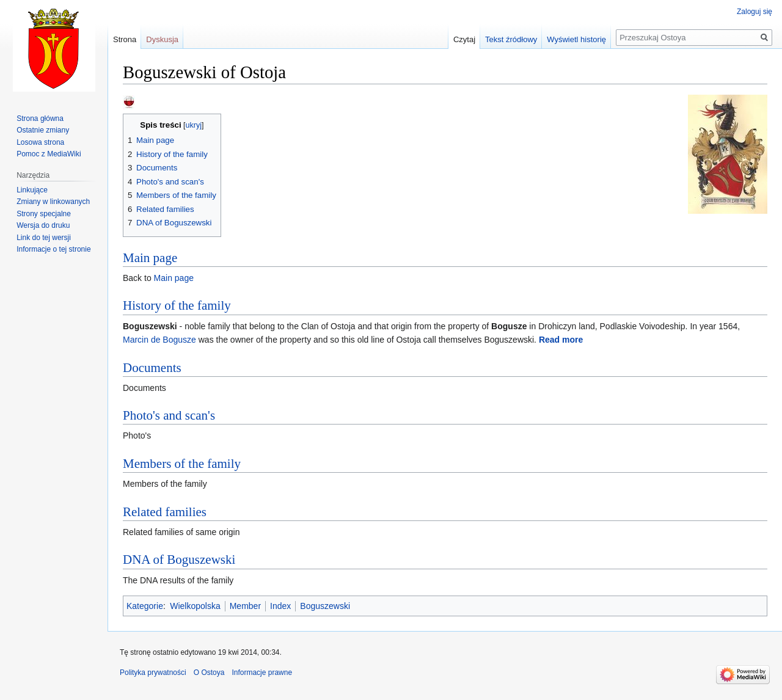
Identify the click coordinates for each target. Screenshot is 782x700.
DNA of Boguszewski (179, 560)
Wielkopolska (195, 606)
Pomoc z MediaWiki (49, 154)
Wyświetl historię (576, 39)
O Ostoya (209, 673)
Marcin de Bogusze (159, 340)
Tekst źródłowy (511, 39)
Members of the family (182, 464)
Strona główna (40, 118)
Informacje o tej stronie (53, 249)
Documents (152, 368)
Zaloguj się (755, 12)
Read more (561, 340)
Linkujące (32, 190)
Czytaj (464, 39)
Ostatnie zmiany (43, 130)
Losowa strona (40, 142)
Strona (125, 39)
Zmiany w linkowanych (53, 202)
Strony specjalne (44, 214)
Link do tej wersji (44, 238)
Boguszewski (325, 606)
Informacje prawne (262, 673)
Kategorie (145, 606)
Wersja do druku (43, 225)
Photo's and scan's (169, 415)
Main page (150, 258)
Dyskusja (162, 39)
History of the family (177, 305)
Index (280, 606)
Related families (165, 512)
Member (245, 606)
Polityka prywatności (153, 673)
